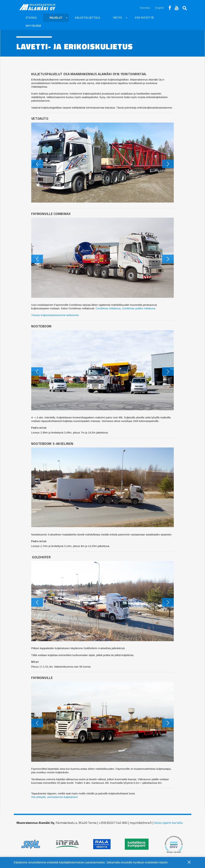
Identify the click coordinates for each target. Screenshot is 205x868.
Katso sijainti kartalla (168, 823)
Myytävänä (33, 26)
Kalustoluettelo (88, 18)
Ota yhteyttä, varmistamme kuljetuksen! (55, 797)
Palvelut (56, 18)
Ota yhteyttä (144, 18)
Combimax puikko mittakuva (139, 308)
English (159, 8)
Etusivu (31, 18)
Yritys (118, 18)
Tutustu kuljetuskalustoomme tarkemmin (55, 315)
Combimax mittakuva (108, 308)
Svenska (145, 8)
